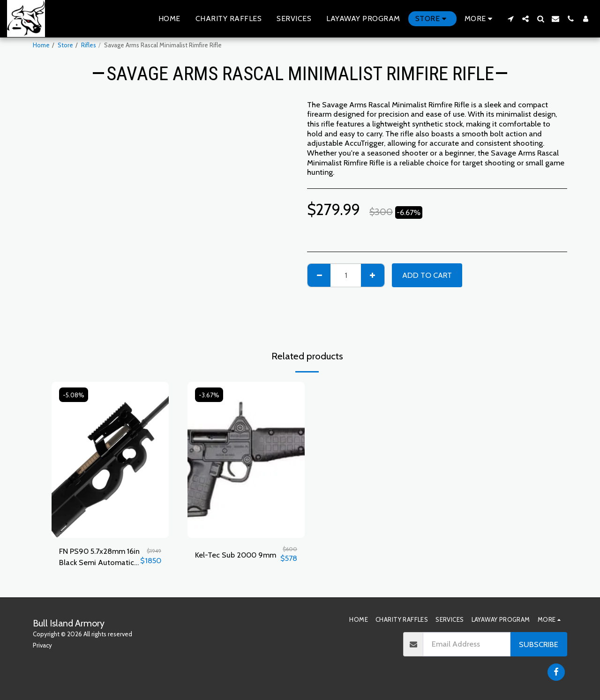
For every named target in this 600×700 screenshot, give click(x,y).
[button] (510, 19)
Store (65, 45)
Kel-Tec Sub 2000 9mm (236, 555)
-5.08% (74, 395)
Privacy (42, 645)
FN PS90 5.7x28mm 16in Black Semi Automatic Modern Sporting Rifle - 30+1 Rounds (100, 558)
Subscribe (539, 644)
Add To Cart (427, 275)
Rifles (89, 45)
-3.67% (209, 395)
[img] (110, 460)
